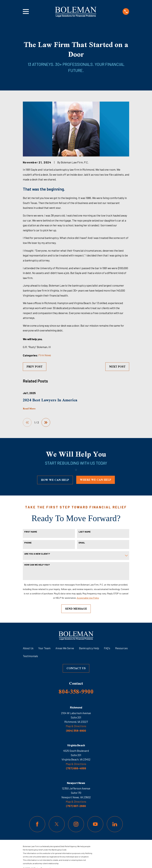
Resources (121, 648)
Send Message (76, 609)
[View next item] (46, 422)
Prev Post (35, 366)
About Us (28, 648)
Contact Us (76, 668)
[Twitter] (57, 824)
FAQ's (107, 648)
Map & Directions (76, 726)
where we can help (96, 480)
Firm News (45, 355)
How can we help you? (37, 565)
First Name (31, 532)
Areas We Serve (65, 648)
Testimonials (30, 656)
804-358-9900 (76, 691)
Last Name (85, 532)
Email (82, 543)
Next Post (117, 366)
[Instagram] (76, 824)
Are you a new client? (37, 554)
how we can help (55, 480)
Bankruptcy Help (89, 648)
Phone (28, 543)
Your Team (44, 648)
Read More (29, 409)
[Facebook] (37, 824)
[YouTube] (95, 824)
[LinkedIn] (115, 824)
